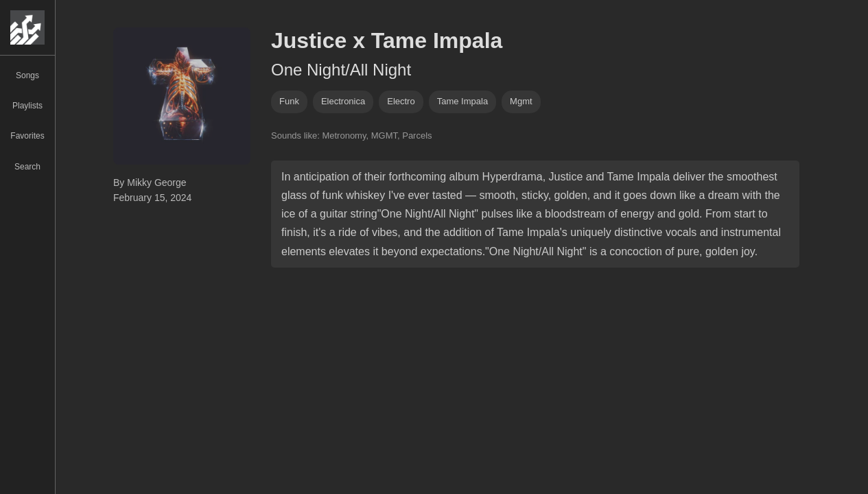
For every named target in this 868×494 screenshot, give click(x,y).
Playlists (27, 106)
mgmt (521, 101)
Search (27, 167)
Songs (27, 75)
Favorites (27, 136)
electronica (343, 101)
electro (401, 101)
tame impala (462, 101)
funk (289, 101)
